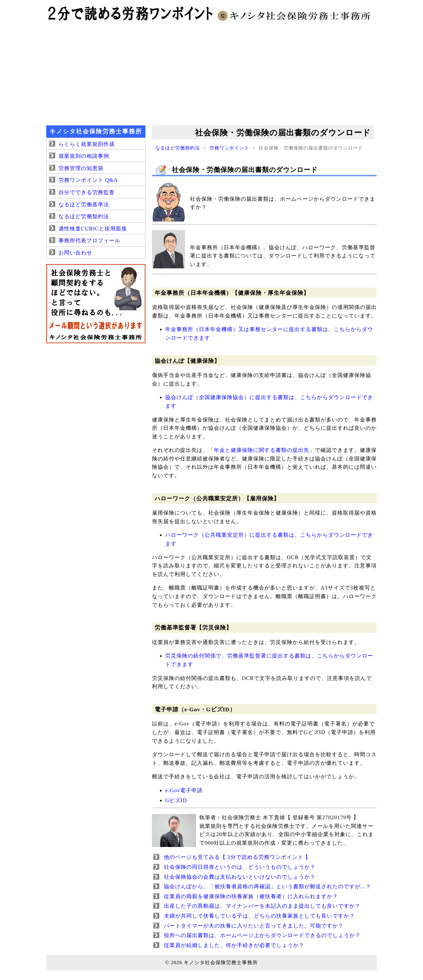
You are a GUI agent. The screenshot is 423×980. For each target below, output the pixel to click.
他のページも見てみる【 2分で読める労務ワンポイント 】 (237, 857)
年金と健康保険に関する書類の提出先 (262, 450)
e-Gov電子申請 (184, 790)
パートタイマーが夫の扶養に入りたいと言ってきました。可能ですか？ (254, 926)
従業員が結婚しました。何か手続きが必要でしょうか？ (234, 945)
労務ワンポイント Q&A (88, 180)
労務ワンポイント (229, 148)
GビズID (176, 800)
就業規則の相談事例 (84, 156)
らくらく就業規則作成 (87, 144)
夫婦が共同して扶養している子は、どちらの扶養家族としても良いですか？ (259, 916)
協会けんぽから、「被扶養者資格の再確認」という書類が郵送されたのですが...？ (268, 886)
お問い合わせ (75, 253)
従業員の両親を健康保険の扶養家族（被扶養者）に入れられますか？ (251, 896)
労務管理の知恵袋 (81, 168)
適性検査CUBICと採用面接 (93, 229)
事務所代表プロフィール (89, 240)
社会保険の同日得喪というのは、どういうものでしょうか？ (240, 867)
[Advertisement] (211, 73)
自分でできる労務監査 (87, 192)
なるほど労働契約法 (178, 148)
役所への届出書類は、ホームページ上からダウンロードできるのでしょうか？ (262, 935)
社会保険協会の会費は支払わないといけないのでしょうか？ (240, 877)
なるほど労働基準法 (84, 204)
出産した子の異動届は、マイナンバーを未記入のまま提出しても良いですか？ (262, 906)
